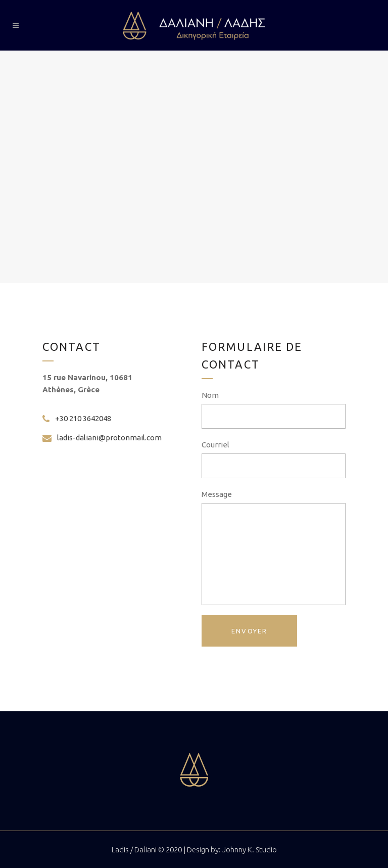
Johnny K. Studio (250, 850)
